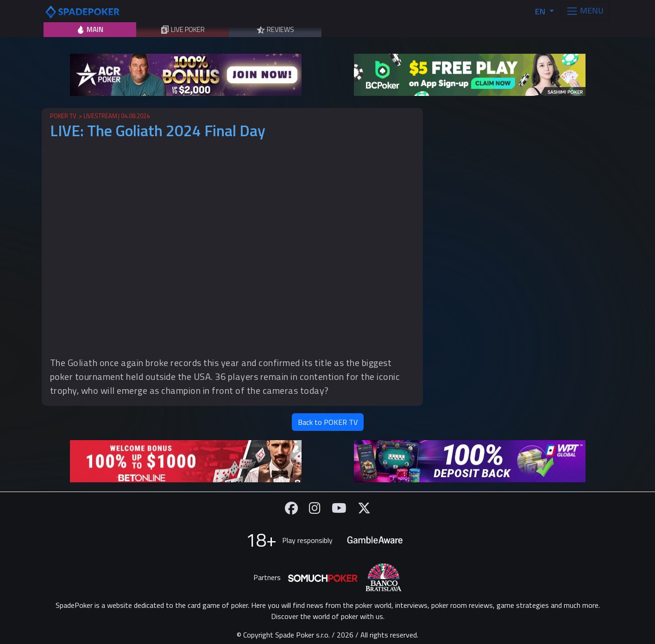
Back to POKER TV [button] (328, 422)
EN (541, 11)
